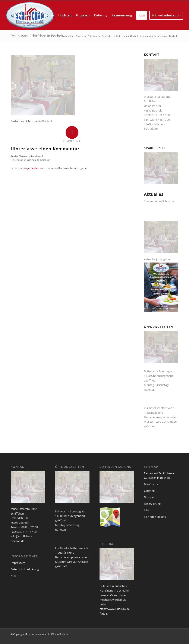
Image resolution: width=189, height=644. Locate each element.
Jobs (147, 510)
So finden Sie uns (155, 517)
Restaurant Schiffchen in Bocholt (37, 36)
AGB (13, 576)
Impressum (18, 563)
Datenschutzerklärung (25, 569)
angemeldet (31, 168)
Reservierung (152, 504)
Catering (149, 491)
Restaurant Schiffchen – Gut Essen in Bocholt (159, 475)
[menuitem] (25, 15)
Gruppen (150, 497)
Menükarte (151, 484)
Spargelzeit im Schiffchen (160, 201)
